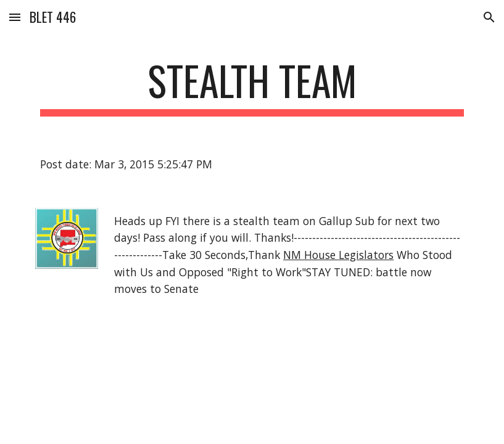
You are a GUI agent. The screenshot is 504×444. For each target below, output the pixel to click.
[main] (252, 87)
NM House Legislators (338, 255)
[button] (15, 17)
